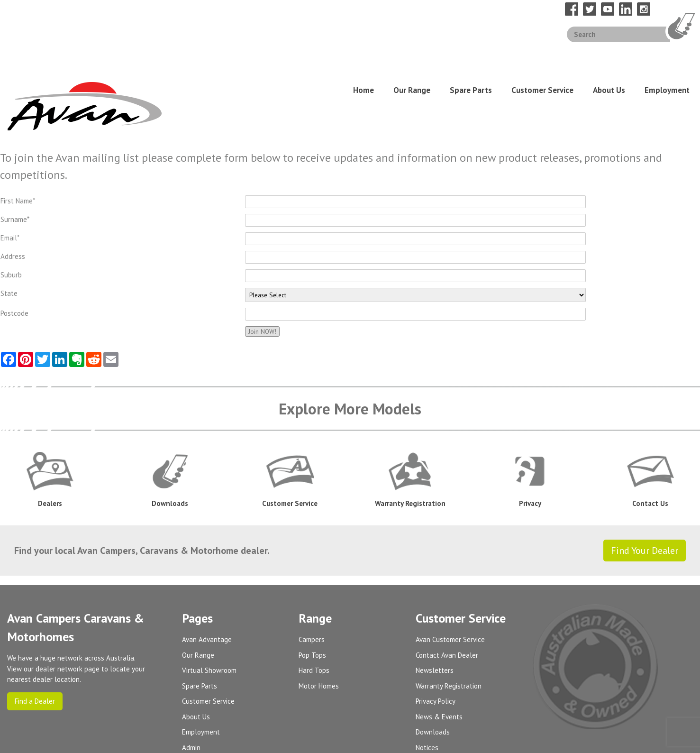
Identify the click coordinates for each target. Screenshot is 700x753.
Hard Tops (314, 601)
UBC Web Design (660, 740)
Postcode (14, 244)
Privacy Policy (436, 632)
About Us (609, 55)
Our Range (412, 55)
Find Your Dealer (645, 481)
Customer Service (542, 55)
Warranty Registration (449, 616)
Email (10, 169)
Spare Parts (471, 55)
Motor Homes (319, 616)
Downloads (433, 663)
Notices (427, 678)
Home (364, 55)
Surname (15, 150)
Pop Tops (312, 585)
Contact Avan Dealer (447, 585)
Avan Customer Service (450, 570)
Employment (667, 55)
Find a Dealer (35, 631)
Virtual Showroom (209, 601)
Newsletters (435, 601)
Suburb (11, 206)
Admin (191, 678)
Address (13, 187)
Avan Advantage (207, 570)
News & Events (439, 647)
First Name (18, 132)
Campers (312, 570)
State (9, 224)
